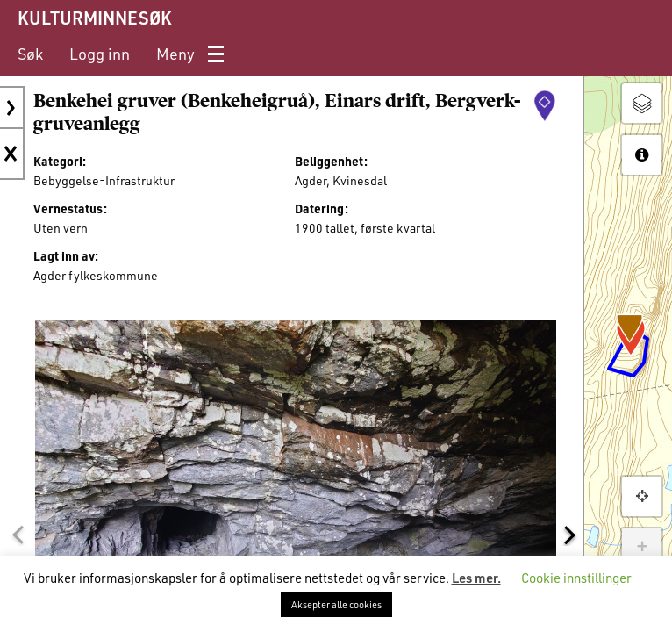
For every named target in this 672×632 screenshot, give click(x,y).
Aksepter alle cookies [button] (336, 604)
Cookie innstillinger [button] (576, 578)
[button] (18, 535)
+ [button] (642, 548)
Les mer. (476, 578)
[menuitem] (30, 54)
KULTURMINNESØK (94, 18)
